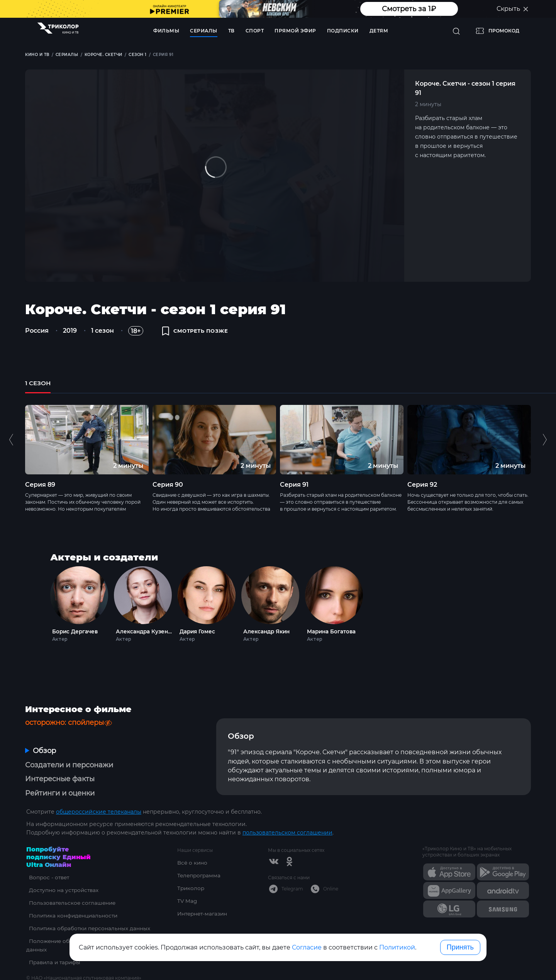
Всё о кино (193, 847)
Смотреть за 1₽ (409, 9)
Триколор (191, 872)
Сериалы (204, 31)
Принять (460, 947)
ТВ (231, 31)
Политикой (397, 947)
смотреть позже (197, 333)
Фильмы (166, 31)
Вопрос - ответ (47, 862)
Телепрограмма (200, 860)
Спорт (255, 31)
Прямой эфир (295, 31)
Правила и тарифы (53, 946)
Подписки (343, 31)
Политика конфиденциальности (72, 900)
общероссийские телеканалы (99, 796)
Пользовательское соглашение (71, 887)
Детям (379, 31)
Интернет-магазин (204, 898)
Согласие (307, 947)
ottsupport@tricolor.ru (57, 971)
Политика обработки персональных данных (89, 912)
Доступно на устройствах (62, 874)
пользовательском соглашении (287, 817)
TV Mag (187, 885)
